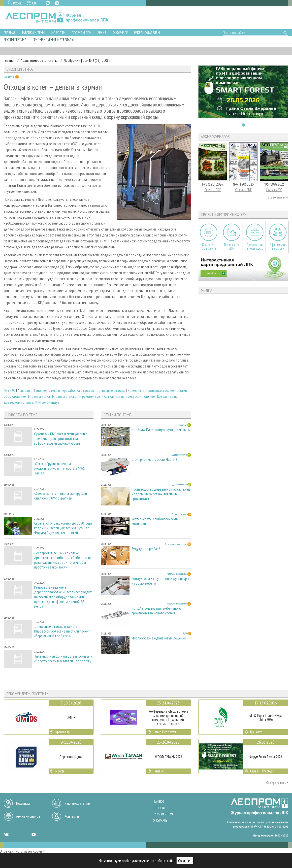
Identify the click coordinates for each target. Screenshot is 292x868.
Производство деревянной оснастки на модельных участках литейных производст (161, 494)
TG (57, 3)
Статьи (53, 60)
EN (34, 3)
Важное (159, 802)
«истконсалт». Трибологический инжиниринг (155, 521)
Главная (10, 33)
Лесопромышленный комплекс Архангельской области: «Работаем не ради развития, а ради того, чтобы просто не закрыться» (63, 560)
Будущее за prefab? (146, 549)
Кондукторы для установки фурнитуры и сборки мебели (160, 581)
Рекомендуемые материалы (53, 40)
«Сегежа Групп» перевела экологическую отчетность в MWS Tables (60, 468)
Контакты (72, 816)
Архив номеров (32, 60)
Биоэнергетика (15, 40)
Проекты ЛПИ (81, 33)
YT (33, 834)
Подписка (23, 803)
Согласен (185, 861)
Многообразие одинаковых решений (159, 638)
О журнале (120, 33)
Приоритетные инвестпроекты (255, 247)
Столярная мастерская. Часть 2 (154, 459)
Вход (17, 3)
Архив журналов (28, 816)
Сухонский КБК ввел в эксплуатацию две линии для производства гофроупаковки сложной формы (61, 439)
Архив (102, 33)
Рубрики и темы (34, 33)
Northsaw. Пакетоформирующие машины (161, 430)
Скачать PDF (213, 190)
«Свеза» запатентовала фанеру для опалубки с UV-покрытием (61, 496)
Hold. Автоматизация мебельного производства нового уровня (156, 611)
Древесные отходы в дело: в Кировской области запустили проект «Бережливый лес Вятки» (62, 631)
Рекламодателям (147, 33)
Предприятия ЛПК (232, 247)
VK (48, 3)
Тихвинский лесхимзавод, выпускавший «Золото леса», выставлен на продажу (63, 659)
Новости (58, 33)
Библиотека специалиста (209, 247)
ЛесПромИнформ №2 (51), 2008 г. (88, 60)
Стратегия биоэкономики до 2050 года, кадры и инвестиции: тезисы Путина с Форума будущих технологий (63, 528)
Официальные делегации (278, 247)
